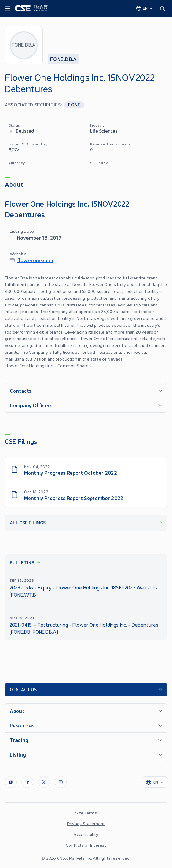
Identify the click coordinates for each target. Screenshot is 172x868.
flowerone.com (35, 260)
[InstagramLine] (61, 782)
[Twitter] (44, 782)
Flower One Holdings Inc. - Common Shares (48, 365)
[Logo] (32, 8)
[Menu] (8, 9)
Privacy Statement (86, 823)
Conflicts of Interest (86, 845)
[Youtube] (11, 782)
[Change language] (145, 8)
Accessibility (86, 834)
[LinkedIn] (27, 782)
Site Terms (86, 813)
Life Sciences (104, 131)
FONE (74, 104)
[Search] (164, 8)
